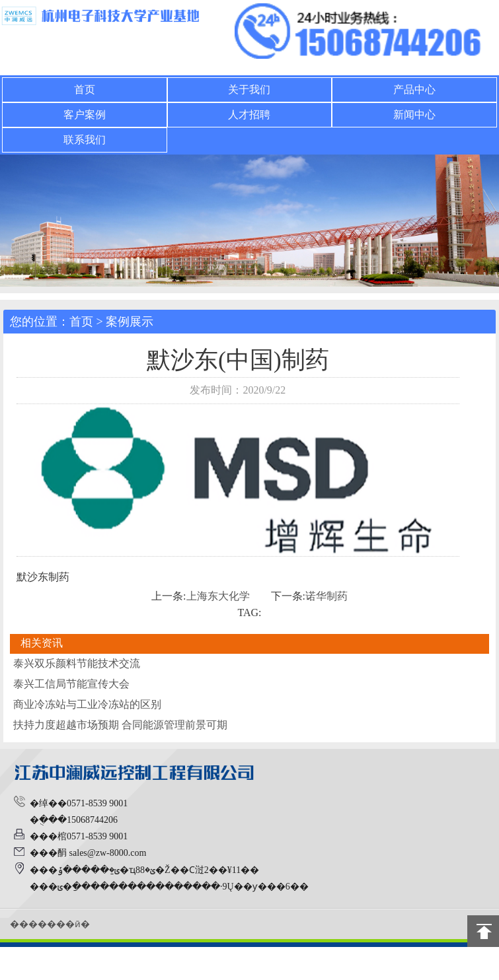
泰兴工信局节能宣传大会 (71, 684)
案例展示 (130, 322)
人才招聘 (249, 115)
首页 (85, 89)
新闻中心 (414, 115)
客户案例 (85, 115)
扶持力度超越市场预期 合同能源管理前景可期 (120, 725)
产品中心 (414, 89)
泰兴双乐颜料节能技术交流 (77, 663)
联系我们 (85, 140)
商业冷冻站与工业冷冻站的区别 (87, 704)
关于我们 (249, 89)
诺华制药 (326, 596)
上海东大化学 (218, 596)
